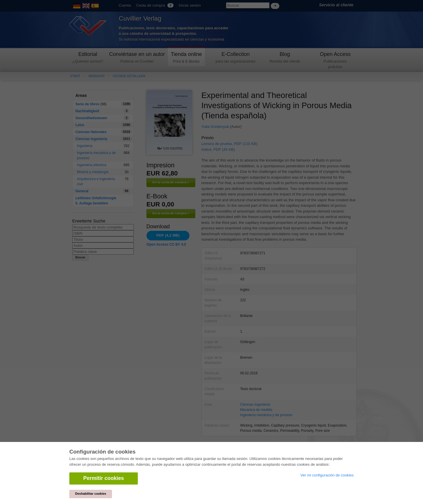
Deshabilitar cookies (91, 494)
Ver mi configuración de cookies (327, 475)
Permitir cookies (104, 478)
